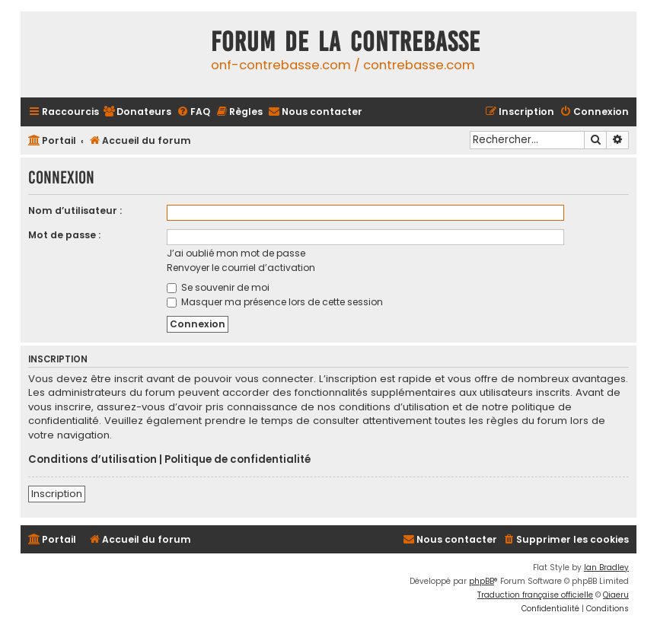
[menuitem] (137, 112)
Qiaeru (616, 595)
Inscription (57, 494)
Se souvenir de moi (218, 287)
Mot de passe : (64, 235)
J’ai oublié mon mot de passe (236, 253)
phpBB (482, 581)
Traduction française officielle (535, 595)
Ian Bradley (606, 567)
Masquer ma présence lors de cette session (275, 302)
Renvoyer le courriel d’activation (241, 268)
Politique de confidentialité (238, 460)
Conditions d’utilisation (92, 460)
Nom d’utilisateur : (75, 210)
